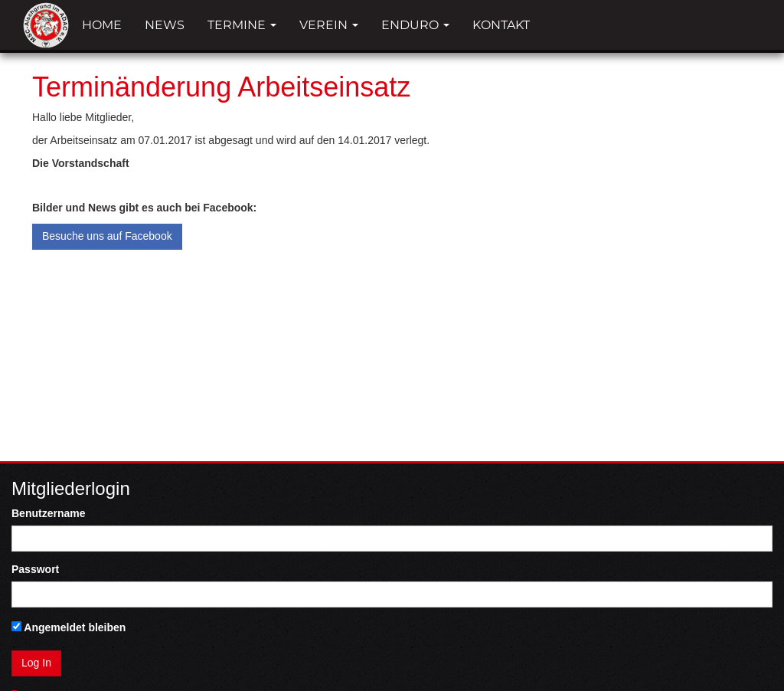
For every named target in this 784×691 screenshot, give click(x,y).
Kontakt (501, 25)
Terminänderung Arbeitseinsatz (221, 87)
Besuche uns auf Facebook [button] (107, 236)
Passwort (35, 569)
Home (102, 25)
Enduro (415, 25)
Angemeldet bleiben (69, 627)
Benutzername (48, 513)
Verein (329, 25)
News (165, 25)
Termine (242, 25)
